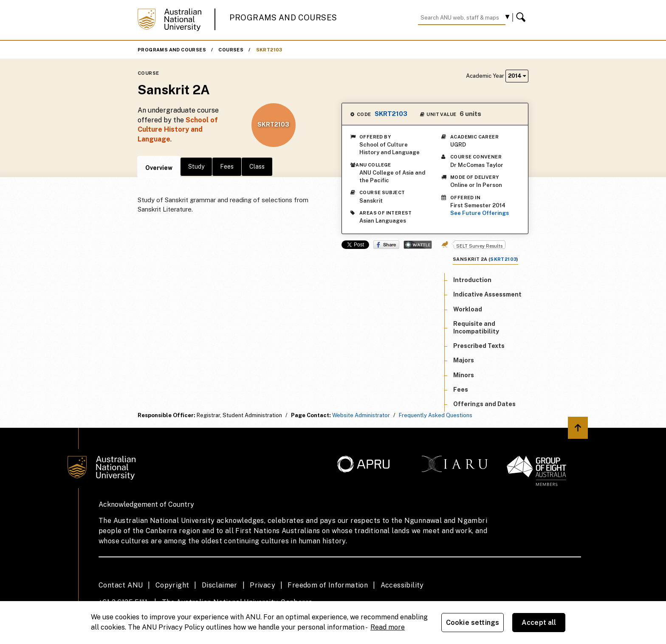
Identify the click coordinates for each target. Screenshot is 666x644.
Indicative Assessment (487, 294)
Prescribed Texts (479, 346)
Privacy (262, 585)
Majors (464, 360)
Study (196, 167)
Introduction (472, 280)
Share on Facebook (386, 245)
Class (257, 167)
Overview (159, 168)
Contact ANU (121, 585)
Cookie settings (473, 623)
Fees (227, 167)
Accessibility (402, 585)
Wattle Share (418, 245)
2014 (517, 76)
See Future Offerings (480, 213)
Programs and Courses (283, 18)
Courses (231, 50)
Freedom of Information (328, 585)
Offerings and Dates (484, 404)
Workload (468, 309)
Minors (464, 375)
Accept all (539, 623)
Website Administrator (361, 415)
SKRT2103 (269, 50)
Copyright (172, 585)
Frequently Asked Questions (436, 415)
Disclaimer (220, 585)
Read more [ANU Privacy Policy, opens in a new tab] (388, 627)
